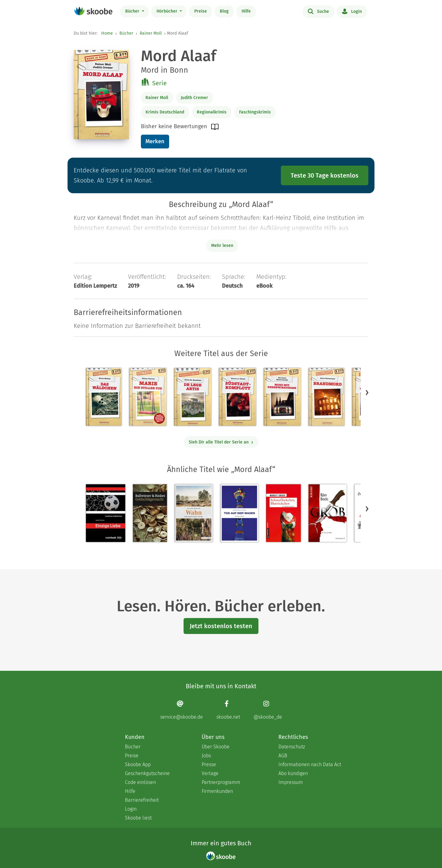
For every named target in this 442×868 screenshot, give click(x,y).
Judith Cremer (194, 98)
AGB (283, 756)
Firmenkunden (217, 791)
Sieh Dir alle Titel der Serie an (221, 442)
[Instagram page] (268, 710)
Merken (155, 141)
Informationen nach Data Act (310, 764)
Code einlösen (140, 782)
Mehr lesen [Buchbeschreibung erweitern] (222, 246)
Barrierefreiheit (142, 800)
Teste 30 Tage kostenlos (325, 175)
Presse (209, 764)
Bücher (133, 11)
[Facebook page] (228, 710)
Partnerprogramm (221, 782)
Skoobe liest (138, 818)
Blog (224, 11)
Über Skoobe (216, 747)
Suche (318, 11)
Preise (201, 11)
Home (107, 33)
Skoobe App (138, 764)
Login (352, 11)
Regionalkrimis (212, 112)
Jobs (206, 756)
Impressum (291, 782)
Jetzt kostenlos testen (221, 626)
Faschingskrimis (255, 112)
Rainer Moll (151, 33)
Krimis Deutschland (165, 112)
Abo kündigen (293, 773)
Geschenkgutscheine (147, 773)
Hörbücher (168, 11)
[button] (367, 393)
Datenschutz (292, 747)
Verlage (210, 773)
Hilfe (246, 11)
